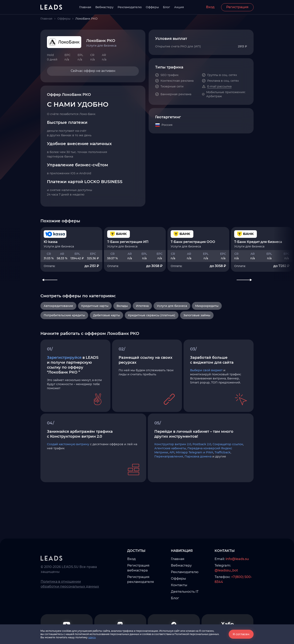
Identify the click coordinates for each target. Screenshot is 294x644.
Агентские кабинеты (170, 467)
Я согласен (241, 634)
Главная (85, 7)
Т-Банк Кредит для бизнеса (258, 252)
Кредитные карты (95, 319)
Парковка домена (198, 475)
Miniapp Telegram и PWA (194, 471)
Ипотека (142, 319)
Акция (179, 7)
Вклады (122, 319)
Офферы (152, 7)
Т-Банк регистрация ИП (128, 252)
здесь (92, 637)
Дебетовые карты (106, 328)
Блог (166, 7)
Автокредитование (58, 319)
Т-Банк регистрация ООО (193, 252)
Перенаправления (169, 475)
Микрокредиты (207, 319)
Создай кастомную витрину (68, 463)
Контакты (179, 610)
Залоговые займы (197, 328)
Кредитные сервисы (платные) (152, 328)
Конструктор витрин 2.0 (173, 463)
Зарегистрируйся (64, 376)
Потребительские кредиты (64, 328)
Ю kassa (51, 252)
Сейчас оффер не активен (93, 71)
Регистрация (237, 7)
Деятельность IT (185, 617)
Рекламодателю (130, 7)
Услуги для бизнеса (172, 319)
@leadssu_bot (226, 596)
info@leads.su (237, 584)
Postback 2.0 (202, 463)
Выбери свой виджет (206, 389)
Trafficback (223, 471)
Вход (210, 7)
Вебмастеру (104, 7)
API (172, 471)
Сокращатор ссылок (228, 463)
